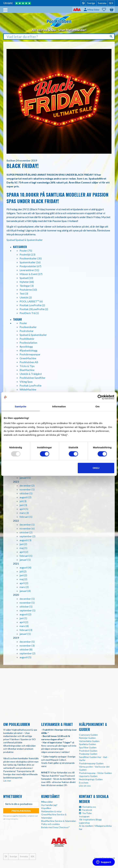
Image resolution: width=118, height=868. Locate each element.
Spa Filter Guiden (88, 747)
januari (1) (25, 478)
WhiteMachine (28, 389)
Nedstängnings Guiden (91, 779)
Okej (96, 468)
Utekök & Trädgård (31, 374)
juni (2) (23, 544)
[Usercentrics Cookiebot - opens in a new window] (100, 397)
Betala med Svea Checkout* (55, 827)
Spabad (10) (26, 278)
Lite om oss (85, 786)
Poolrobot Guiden (88, 751)
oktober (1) (26, 493)
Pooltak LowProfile (30, 385)
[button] (106, 10)
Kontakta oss (89, 807)
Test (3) (24, 293)
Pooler (23, 323)
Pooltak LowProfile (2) (32, 305)
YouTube (87, 813)
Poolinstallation (28, 343)
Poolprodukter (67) (30, 266)
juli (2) (23, 571)
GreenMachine (28, 358)
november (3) (27, 645)
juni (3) (23, 505)
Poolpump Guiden (88, 754)
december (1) (27, 524)
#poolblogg (26, 346)
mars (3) (24, 513)
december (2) (27, 485)
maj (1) (23, 548)
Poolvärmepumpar (30, 354)
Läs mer (7, 781)
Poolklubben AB (29, 362)
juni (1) (23, 618)
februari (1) (26, 517)
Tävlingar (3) (27, 286)
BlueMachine (27, 370)
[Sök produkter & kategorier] (59, 37)
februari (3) (26, 630)
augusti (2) (25, 497)
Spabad (11, 240)
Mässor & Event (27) (31, 274)
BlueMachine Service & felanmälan (59, 821)
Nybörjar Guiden (87, 738)
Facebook (87, 810)
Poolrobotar (27, 331)
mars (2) (24, 587)
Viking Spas (26, 382)
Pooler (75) (26, 250)
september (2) (27, 536)
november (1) (27, 489)
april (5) (24, 509)
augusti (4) (25, 567)
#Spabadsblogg (28, 350)
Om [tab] (97, 406)
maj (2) (23, 579)
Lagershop (84, 823)
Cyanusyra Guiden (88, 735)
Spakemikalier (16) (30, 262)
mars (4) (24, 626)
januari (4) (25, 591)
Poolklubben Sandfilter (33, 378)
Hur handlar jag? (49, 805)
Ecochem (84, 783)
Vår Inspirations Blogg (90, 819)
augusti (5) (25, 657)
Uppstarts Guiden (88, 776)
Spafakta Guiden (88, 744)
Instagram (84, 816)
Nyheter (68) (27, 282)
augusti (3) (25, 540)
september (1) (27, 610)
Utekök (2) (26, 297)
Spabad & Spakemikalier (29, 240)
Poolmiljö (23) (27, 254)
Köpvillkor (46, 808)
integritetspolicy (12, 819)
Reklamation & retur (51, 811)
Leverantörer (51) (29, 270)
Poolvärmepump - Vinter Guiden (95, 773)
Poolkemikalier (28, 327)
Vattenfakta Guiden (89, 741)
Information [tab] (59, 406)
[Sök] (112, 36)
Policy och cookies (51, 824)
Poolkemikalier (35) (31, 258)
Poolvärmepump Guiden (91, 763)
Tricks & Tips (27, 366)
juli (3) (23, 501)
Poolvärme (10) (28, 290)
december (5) (27, 642)
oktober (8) (26, 649)
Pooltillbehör (27, 339)
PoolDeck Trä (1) (29, 313)
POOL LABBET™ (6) (31, 301)
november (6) (27, 528)
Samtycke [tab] (21, 406)
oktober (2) (26, 532)
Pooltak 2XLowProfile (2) (34, 309)
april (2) (24, 552)
